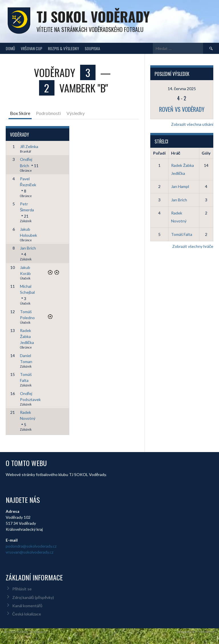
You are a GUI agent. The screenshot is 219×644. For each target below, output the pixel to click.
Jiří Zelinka (29, 146)
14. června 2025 (182, 89)
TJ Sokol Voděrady (93, 16)
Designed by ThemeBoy (196, 632)
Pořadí (159, 153)
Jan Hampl (180, 186)
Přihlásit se (22, 589)
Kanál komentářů (27, 606)
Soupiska (92, 48)
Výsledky (76, 113)
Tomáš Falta (182, 234)
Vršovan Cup (32, 48)
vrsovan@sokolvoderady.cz (30, 552)
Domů (10, 48)
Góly (206, 153)
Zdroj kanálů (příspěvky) (33, 597)
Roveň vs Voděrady (182, 109)
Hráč (176, 153)
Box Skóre (20, 113)
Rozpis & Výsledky (63, 48)
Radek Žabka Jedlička (27, 336)
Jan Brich (28, 248)
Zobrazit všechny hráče (193, 246)
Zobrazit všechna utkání (192, 124)
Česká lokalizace (27, 614)
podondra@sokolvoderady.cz (31, 546)
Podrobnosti (48, 113)
